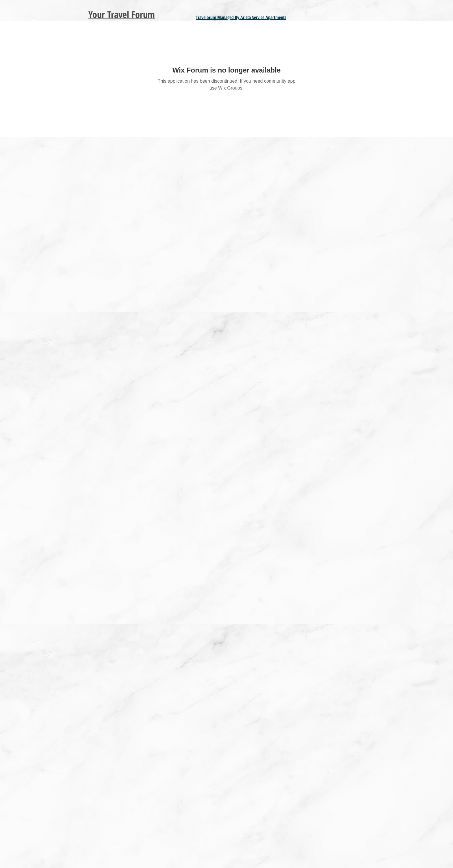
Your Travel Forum (122, 14)
